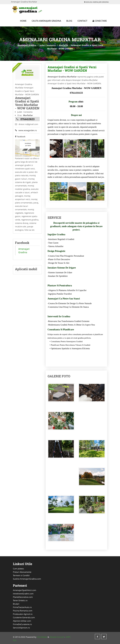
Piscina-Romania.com (23, 611)
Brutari (16, 604)
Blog (69, 21)
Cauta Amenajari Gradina (46, 21)
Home (23, 21)
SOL (15, 640)
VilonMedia (42, 637)
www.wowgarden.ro (26, 130)
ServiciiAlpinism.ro (21, 628)
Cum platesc (18, 569)
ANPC (68, 637)
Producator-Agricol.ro (23, 614)
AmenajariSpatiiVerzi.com (25, 590)
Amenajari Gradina (27, 45)
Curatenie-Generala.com (24, 617)
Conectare (100, 21)
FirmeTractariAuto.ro (22, 607)
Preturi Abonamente (22, 572)
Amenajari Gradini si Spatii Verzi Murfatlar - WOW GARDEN (72, 69)
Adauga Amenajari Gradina (96, 2)
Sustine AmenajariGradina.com (27, 579)
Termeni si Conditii (21, 575)
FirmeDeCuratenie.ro (22, 624)
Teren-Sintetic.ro (20, 600)
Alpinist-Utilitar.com (22, 621)
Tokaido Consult (57, 637)
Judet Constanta (48, 45)
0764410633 (27, 119)
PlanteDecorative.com (23, 597)
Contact (82, 21)
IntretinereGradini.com (23, 594)
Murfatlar (64, 45)
